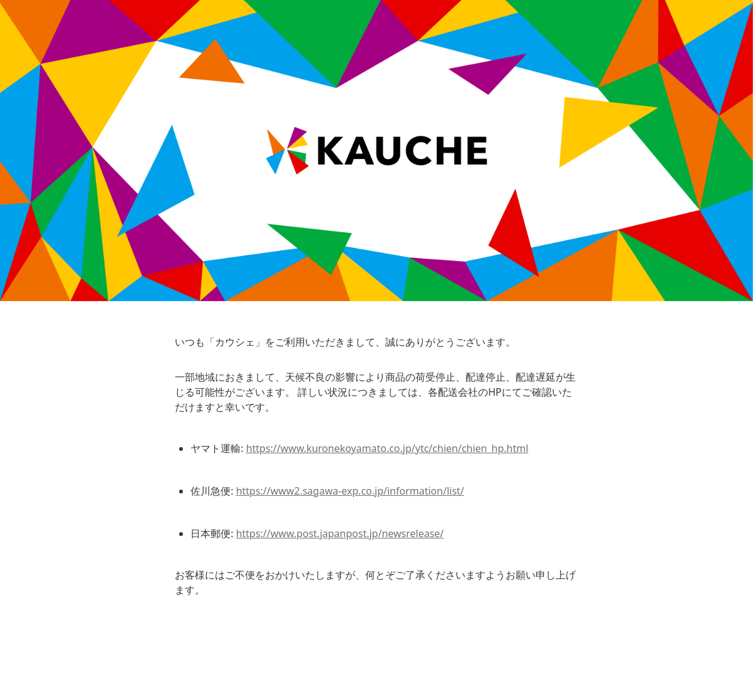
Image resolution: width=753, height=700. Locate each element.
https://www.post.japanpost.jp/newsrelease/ (340, 533)
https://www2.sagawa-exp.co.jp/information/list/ (350, 491)
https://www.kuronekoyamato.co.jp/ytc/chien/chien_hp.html (387, 448)
